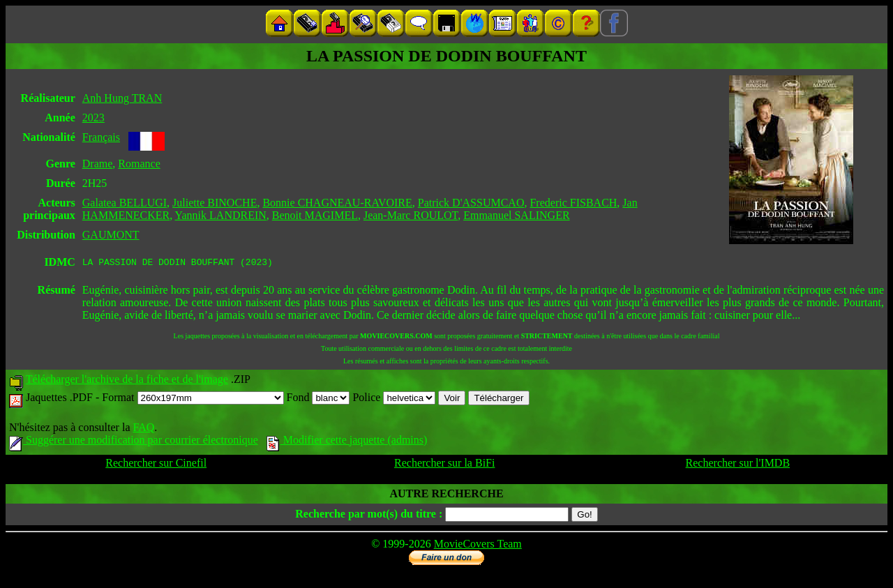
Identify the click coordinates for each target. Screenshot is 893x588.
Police (394, 399)
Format (193, 399)
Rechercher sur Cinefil (156, 465)
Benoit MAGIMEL (315, 215)
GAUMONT (111, 235)
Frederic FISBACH (573, 203)
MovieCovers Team (478, 546)
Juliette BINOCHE (215, 203)
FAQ (143, 429)
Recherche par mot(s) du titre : (369, 516)
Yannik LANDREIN (221, 215)
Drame (98, 164)
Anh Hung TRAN (122, 98)
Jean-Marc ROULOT (411, 215)
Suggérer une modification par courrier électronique (134, 442)
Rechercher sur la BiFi (444, 465)
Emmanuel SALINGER (516, 215)
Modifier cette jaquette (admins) (347, 442)
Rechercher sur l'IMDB (738, 465)
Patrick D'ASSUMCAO (471, 203)
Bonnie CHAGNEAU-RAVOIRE (337, 203)
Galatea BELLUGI (125, 203)
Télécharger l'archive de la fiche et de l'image (127, 381)
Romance (139, 164)
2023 (93, 118)
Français (101, 137)
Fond (318, 399)
